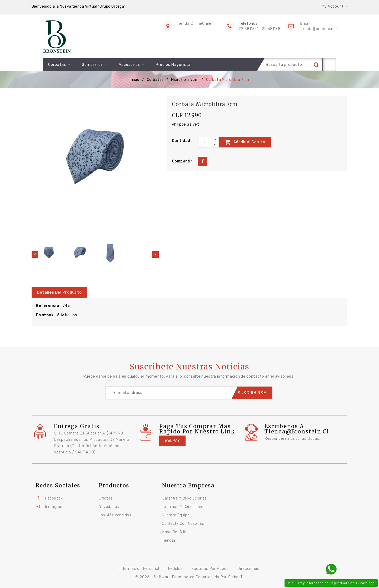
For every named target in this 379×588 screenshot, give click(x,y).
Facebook (54, 498)
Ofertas (106, 498)
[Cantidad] (205, 142)
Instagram (54, 507)
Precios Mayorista (162, 65)
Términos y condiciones (184, 507)
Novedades (109, 507)
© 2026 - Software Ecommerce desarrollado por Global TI (189, 577)
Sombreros (83, 65)
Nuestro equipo (176, 515)
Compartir (203, 161)
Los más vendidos (115, 515)
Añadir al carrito (245, 142)
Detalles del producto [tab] (59, 292)
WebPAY (172, 441)
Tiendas (169, 540)
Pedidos (176, 569)
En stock (45, 315)
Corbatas (48, 65)
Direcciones (248, 569)
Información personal (139, 569)
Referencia (47, 306)
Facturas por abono (210, 569)
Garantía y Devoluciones (184, 498)
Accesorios (120, 65)
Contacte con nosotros (183, 524)
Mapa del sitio (175, 532)
